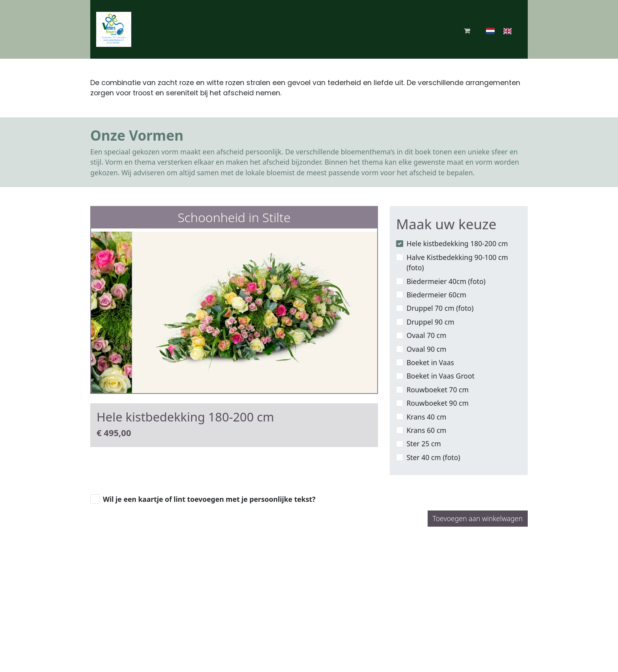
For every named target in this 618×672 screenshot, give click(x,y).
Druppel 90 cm (430, 322)
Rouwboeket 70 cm (437, 390)
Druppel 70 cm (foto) (440, 308)
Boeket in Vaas (430, 362)
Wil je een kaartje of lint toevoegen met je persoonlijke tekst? (209, 499)
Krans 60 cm (426, 430)
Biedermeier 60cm (436, 295)
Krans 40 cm (426, 417)
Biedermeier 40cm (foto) (446, 281)
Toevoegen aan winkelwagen (478, 518)
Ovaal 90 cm (426, 349)
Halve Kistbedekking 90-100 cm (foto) (457, 262)
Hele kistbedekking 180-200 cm (457, 243)
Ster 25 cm (423, 444)
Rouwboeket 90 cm (437, 403)
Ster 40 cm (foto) (433, 457)
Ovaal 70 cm (426, 335)
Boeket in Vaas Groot (440, 376)
